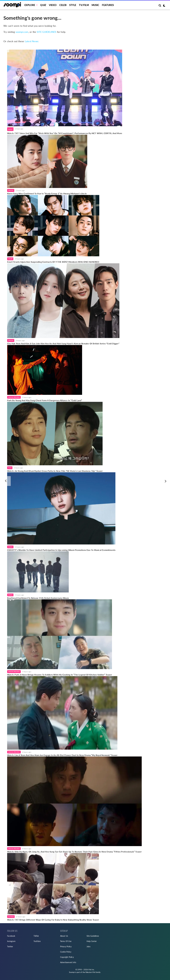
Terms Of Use (66, 941)
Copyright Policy (67, 957)
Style (73, 5)
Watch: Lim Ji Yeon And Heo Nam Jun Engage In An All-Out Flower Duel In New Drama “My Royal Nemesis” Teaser (62, 755)
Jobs (89, 946)
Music (95, 5)
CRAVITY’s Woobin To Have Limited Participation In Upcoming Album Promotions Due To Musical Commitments (61, 550)
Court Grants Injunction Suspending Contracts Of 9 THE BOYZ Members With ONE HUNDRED (53, 262)
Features (108, 5)
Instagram (11, 941)
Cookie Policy (66, 952)
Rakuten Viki (90, 972)
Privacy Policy (66, 946)
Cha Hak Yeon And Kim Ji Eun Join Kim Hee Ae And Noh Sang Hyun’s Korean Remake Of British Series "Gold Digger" (63, 343)
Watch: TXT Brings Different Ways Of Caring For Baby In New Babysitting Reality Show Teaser (53, 920)
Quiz (43, 5)
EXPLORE (30, 5)
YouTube (37, 941)
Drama (11, 190)
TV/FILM (84, 5)
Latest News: (32, 41)
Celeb (63, 5)
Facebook (11, 936)
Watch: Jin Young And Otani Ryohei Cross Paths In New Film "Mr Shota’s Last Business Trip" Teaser (55, 471)
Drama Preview (14, 397)
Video (53, 5)
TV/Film (11, 917)
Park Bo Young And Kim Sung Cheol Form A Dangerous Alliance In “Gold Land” (45, 400)
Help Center (92, 941)
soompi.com (22, 32)
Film (10, 468)
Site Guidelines (93, 936)
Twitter (10, 946)
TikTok (36, 936)
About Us (64, 936)
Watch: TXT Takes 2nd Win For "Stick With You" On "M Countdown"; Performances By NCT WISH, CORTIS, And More (65, 133)
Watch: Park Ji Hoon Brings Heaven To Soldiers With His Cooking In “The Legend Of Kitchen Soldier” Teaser (60, 675)
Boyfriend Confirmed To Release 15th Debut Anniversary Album (38, 598)
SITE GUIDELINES (46, 32)
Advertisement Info (68, 962)
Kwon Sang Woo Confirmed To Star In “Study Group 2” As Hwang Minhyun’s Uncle (47, 193)
